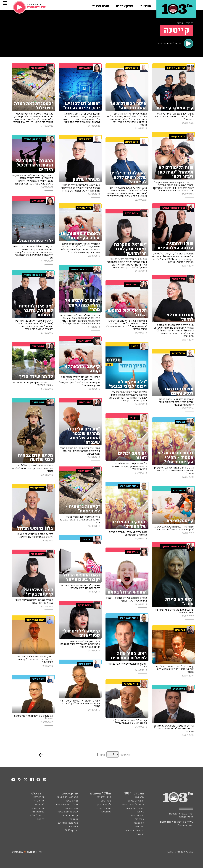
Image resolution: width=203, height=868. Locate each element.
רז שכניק (140, 834)
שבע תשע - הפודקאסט (67, 797)
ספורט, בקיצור (71, 808)
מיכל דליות (106, 801)
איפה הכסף (139, 823)
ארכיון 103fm (71, 830)
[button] (146, 5)
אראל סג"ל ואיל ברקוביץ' (133, 804)
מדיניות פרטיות (38, 808)
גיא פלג (141, 812)
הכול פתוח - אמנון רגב (68, 823)
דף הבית (190, 23)
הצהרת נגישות (38, 812)
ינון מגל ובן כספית (136, 801)
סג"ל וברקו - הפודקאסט (67, 804)
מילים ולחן (73, 827)
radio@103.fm (186, 817)
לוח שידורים (39, 804)
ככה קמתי (73, 819)
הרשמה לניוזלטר (37, 816)
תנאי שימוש (39, 797)
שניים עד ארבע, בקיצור (67, 812)
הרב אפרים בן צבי (103, 808)
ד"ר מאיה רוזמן (104, 804)
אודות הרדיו (39, 801)
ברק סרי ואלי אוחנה (135, 808)
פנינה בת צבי (138, 827)
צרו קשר (41, 819)
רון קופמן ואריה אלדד (134, 830)
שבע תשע (140, 797)
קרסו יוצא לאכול (70, 816)
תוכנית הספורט (137, 816)
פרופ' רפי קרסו (104, 797)
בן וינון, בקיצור (71, 801)
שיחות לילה (106, 812)
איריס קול (140, 819)
